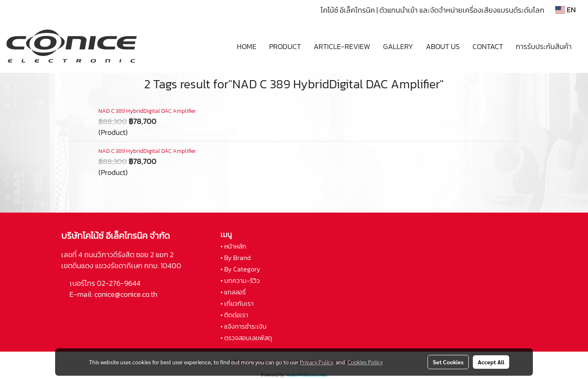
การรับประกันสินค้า (544, 46)
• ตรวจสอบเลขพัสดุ (246, 338)
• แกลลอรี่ (233, 292)
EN (566, 10)
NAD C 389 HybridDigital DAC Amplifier (147, 111)
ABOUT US (443, 46)
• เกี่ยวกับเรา (237, 303)
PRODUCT (285, 46)
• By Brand (236, 258)
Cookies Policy (365, 362)
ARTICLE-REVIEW (342, 46)
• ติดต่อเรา (234, 315)
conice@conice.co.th (127, 294)
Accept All (491, 362)
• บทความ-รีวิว (240, 280)
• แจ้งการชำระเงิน (244, 326)
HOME (247, 46)
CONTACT (488, 46)
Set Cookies (448, 362)
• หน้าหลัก (233, 246)
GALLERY (398, 46)
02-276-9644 (119, 283)
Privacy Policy (316, 362)
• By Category (240, 269)
